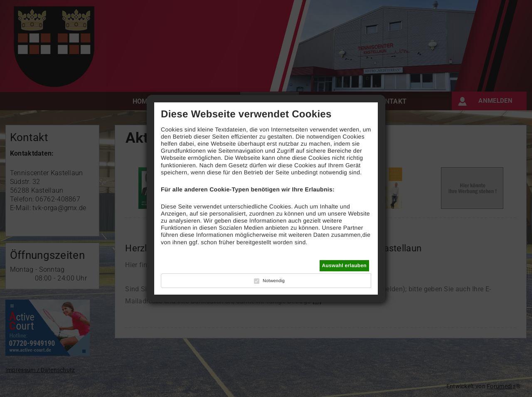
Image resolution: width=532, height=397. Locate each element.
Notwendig (274, 281)
